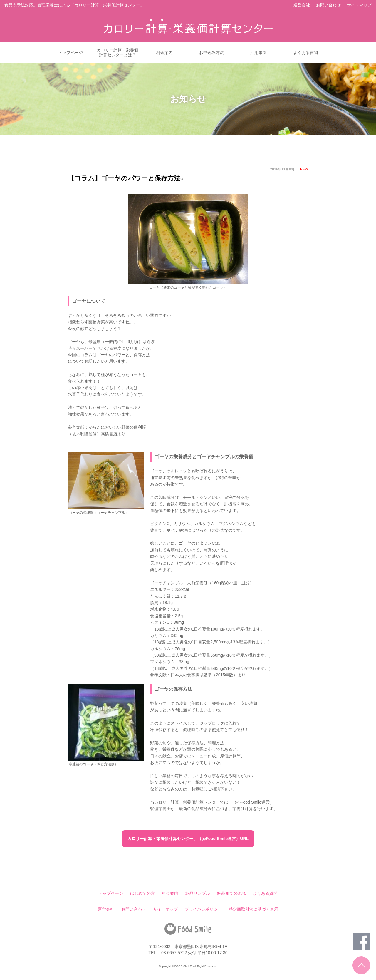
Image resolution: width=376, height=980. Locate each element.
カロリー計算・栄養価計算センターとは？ (117, 52)
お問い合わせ (328, 5)
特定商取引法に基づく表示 (254, 909)
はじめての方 (142, 893)
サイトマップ (359, 5)
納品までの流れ (231, 893)
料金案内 (164, 53)
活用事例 (258, 53)
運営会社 (302, 5)
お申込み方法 (211, 53)
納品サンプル (198, 893)
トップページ (70, 53)
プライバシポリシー (203, 909)
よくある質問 (305, 53)
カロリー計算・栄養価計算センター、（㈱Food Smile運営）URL (188, 839)
